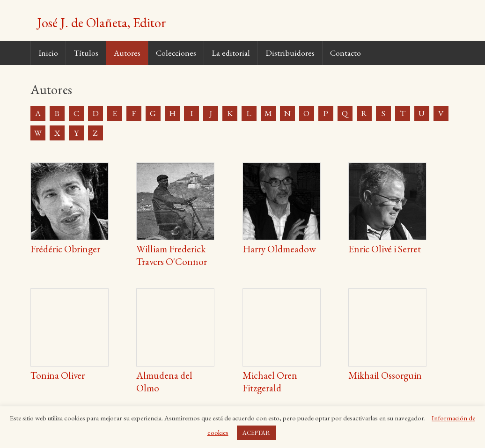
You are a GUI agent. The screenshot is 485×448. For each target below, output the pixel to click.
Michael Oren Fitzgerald (270, 382)
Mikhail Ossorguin (385, 375)
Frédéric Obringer (65, 249)
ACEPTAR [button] (256, 433)
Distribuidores (290, 53)
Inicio (48, 53)
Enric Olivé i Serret (385, 249)
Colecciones (176, 53)
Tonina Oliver (58, 375)
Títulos (86, 53)
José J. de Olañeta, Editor (102, 22)
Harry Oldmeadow (279, 249)
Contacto (345, 53)
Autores (127, 53)
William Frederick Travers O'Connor (172, 255)
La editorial (231, 53)
